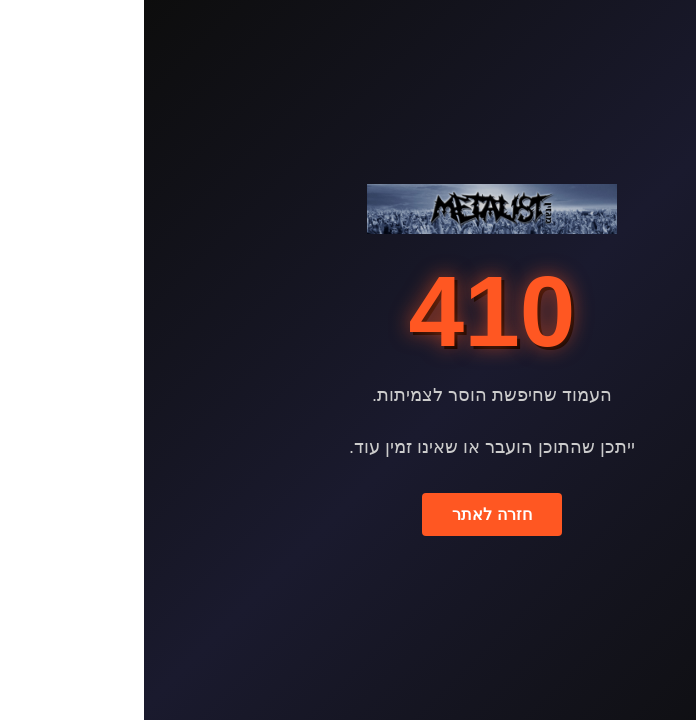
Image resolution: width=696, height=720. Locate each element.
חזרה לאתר (347, 514)
